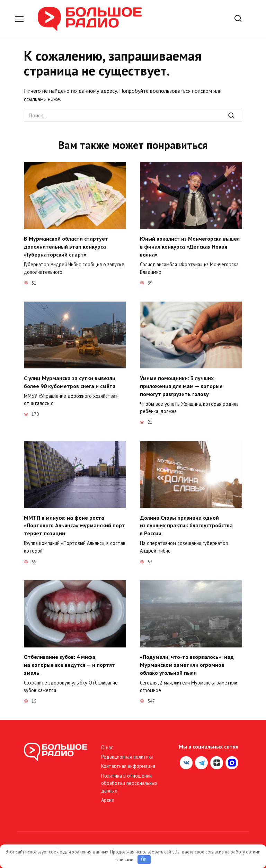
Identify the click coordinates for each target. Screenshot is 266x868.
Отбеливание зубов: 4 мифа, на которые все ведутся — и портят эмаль (69, 663)
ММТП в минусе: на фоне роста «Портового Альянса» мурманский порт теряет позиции (74, 524)
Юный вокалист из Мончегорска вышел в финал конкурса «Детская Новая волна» (190, 246)
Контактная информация (128, 764)
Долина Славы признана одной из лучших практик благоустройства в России (186, 524)
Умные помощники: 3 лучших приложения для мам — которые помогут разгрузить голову (181, 385)
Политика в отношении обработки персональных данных (129, 781)
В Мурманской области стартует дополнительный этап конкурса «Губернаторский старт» (66, 246)
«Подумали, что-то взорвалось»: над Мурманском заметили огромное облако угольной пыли (187, 663)
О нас (107, 745)
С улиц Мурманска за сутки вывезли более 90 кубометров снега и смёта (70, 381)
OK (144, 860)
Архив (108, 798)
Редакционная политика (127, 754)
